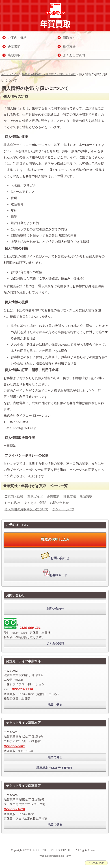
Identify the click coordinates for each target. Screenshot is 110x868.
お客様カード (55, 573)
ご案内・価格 (14, 496)
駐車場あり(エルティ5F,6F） (55, 768)
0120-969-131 (30, 628)
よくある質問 (55, 643)
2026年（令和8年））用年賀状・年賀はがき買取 (49, 74)
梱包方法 (70, 496)
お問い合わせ (59, 503)
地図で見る (55, 705)
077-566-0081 (14, 746)
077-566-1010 (14, 809)
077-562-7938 (22, 689)
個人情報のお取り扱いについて (26, 509)
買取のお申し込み (55, 539)
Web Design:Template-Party (55, 856)
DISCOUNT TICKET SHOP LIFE (52, 850)
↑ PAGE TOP (96, 863)
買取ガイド (35, 496)
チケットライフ (10, 74)
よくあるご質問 (35, 503)
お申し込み (12, 503)
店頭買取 (86, 496)
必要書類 (53, 496)
